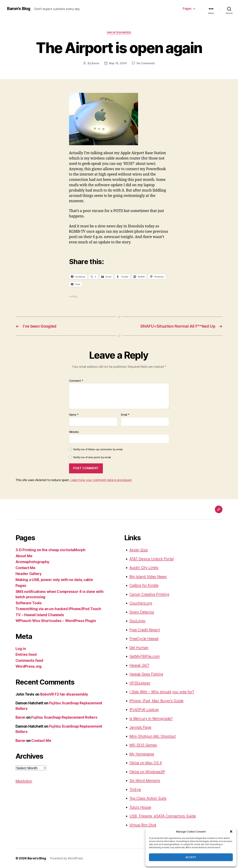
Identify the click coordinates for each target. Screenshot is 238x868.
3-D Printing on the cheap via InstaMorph (50, 550)
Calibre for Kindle (144, 585)
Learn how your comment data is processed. (101, 480)
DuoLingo (137, 621)
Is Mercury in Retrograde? (151, 719)
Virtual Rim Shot (143, 825)
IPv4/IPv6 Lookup (144, 710)
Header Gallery (29, 574)
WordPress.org (29, 666)
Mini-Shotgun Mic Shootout (153, 736)
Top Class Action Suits (148, 798)
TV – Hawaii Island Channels (40, 615)
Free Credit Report (145, 630)
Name (74, 415)
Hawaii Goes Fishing (146, 674)
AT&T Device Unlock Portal (152, 559)
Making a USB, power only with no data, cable (54, 580)
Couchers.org (141, 603)
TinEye (135, 790)
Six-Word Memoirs (145, 781)
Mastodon (24, 781)
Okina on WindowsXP (147, 772)
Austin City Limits (144, 568)
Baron (95, 63)
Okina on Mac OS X (146, 763)
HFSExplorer (140, 683)
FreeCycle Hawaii (144, 639)
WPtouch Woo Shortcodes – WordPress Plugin (56, 621)
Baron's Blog (19, 9)
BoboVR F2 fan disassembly (64, 694)
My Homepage (142, 754)
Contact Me (25, 568)
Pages (187, 9)
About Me (24, 556)
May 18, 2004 (118, 63)
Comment (76, 381)
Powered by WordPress (67, 858)
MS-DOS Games (143, 745)
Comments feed (30, 661)
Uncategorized (119, 33)
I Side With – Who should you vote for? (162, 692)
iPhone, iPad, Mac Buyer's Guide (157, 701)
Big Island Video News (148, 577)
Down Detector (142, 612)
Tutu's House (140, 807)
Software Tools (29, 603)
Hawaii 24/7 (139, 665)
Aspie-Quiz (139, 550)
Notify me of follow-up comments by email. (98, 449)
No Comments (146, 63)
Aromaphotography (33, 562)
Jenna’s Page (140, 727)
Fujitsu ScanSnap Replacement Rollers (64, 717)
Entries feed (26, 654)
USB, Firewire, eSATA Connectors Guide (163, 816)
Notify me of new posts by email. (92, 457)
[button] (231, 831)
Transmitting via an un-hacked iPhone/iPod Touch (58, 609)
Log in (21, 649)
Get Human (139, 648)
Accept (191, 857)
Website (74, 432)
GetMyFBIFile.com (145, 656)
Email (125, 415)
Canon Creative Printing (149, 594)
